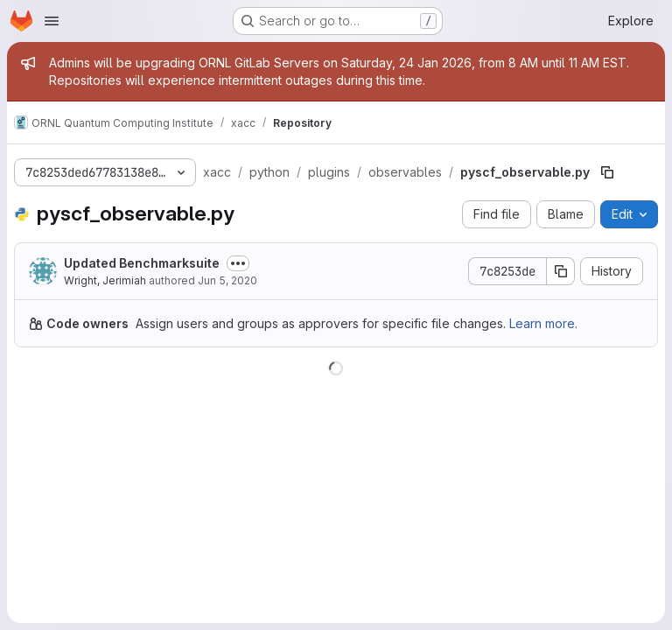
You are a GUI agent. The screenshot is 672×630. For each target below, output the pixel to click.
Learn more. (543, 323)
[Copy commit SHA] (561, 271)
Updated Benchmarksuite (142, 263)
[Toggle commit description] (238, 263)
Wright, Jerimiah (105, 280)
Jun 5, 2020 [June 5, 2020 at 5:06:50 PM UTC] (227, 280)
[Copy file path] (607, 172)
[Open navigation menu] (52, 21)
